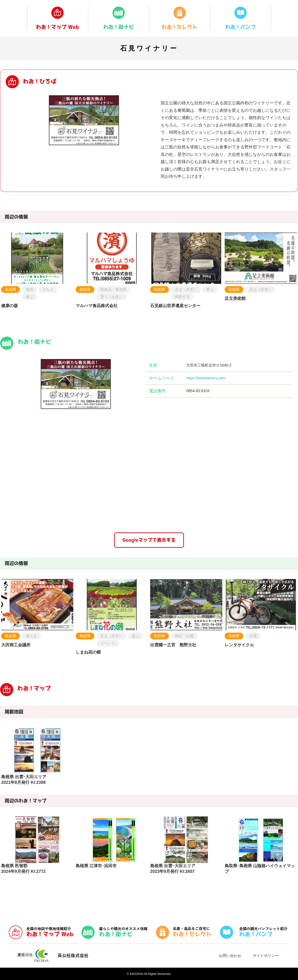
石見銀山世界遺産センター (175, 306)
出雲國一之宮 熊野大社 (173, 645)
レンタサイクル (239, 645)
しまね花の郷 (88, 652)
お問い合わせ (230, 956)
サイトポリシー (266, 956)
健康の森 (10, 306)
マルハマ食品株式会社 (97, 306)
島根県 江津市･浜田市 (96, 866)
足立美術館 (235, 298)
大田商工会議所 (16, 645)
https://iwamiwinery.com (206, 378)
